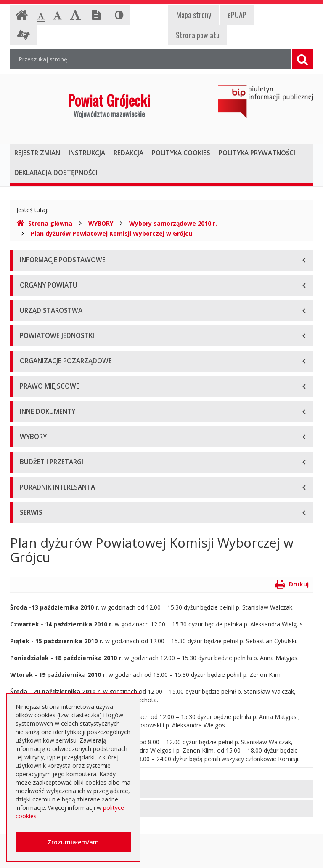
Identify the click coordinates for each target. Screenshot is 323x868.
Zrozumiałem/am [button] (73, 842)
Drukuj (292, 584)
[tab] (161, 789)
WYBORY (101, 223)
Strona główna (44, 223)
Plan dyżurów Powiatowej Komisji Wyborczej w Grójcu (111, 233)
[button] (161, 789)
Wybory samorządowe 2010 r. (173, 223)
